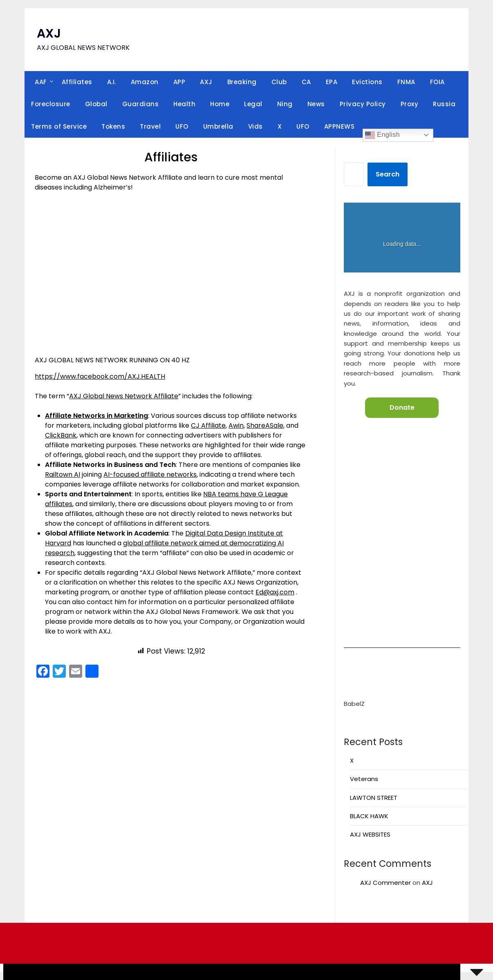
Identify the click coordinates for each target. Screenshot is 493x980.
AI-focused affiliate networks (150, 474)
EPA (332, 82)
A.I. (112, 82)
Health (184, 104)
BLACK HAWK (369, 816)
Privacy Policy (363, 104)
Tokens (113, 126)
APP (179, 82)
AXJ (49, 33)
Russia (444, 104)
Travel (150, 126)
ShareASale (265, 425)
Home (220, 104)
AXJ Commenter (385, 883)
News (316, 104)
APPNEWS (339, 126)
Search (388, 174)
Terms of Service (59, 126)
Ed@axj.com (275, 592)
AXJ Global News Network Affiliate (124, 396)
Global (96, 104)
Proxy (410, 104)
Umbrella (218, 126)
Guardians (141, 104)
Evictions (367, 82)
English (382, 135)
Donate (402, 407)
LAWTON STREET (374, 798)
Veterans (364, 779)
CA (306, 82)
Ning (285, 104)
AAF (41, 82)
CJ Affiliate (208, 425)
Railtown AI (63, 474)
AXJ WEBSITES (370, 834)
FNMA (406, 82)
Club (279, 82)
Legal (253, 104)
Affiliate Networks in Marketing (96, 416)
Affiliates (77, 82)
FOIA (437, 82)
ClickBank (61, 435)
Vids (255, 126)
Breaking (242, 82)
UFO (182, 126)
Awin (236, 425)
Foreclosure (51, 104)
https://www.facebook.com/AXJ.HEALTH (100, 376)
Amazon (145, 82)
